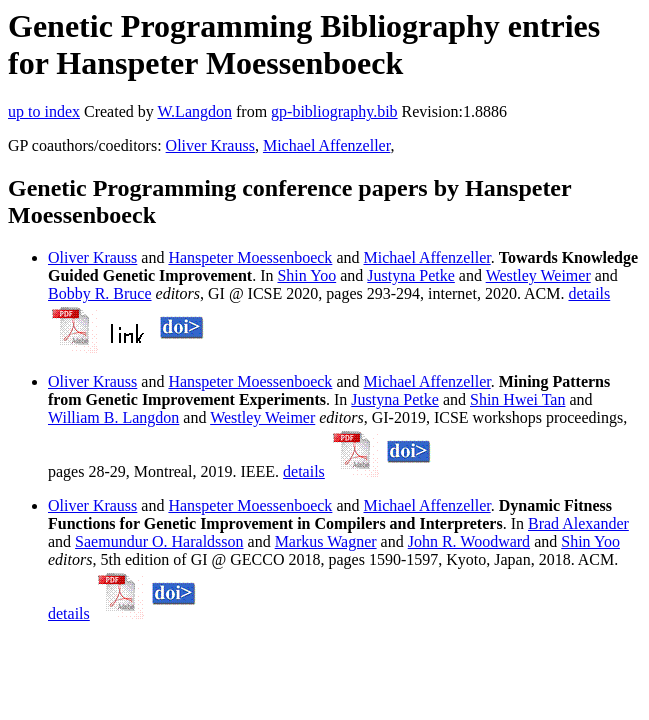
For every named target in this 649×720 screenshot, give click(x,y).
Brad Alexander (578, 523)
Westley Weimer (538, 275)
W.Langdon (194, 111)
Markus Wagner (326, 541)
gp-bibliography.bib (334, 111)
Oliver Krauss (210, 145)
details (589, 293)
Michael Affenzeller (326, 145)
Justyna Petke (411, 275)
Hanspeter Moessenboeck (250, 257)
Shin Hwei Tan (517, 399)
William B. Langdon (113, 417)
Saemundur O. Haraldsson (159, 541)
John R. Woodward (469, 541)
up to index (44, 111)
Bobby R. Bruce (100, 293)
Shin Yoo (306, 275)
